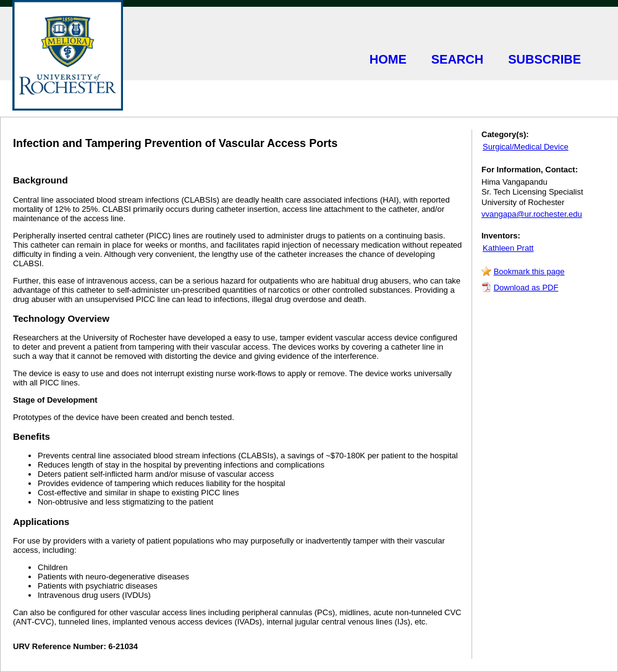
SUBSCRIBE (544, 59)
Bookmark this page (529, 271)
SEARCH (457, 59)
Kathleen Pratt (508, 248)
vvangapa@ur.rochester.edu (532, 214)
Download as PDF (526, 288)
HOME (388, 59)
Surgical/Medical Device (526, 147)
